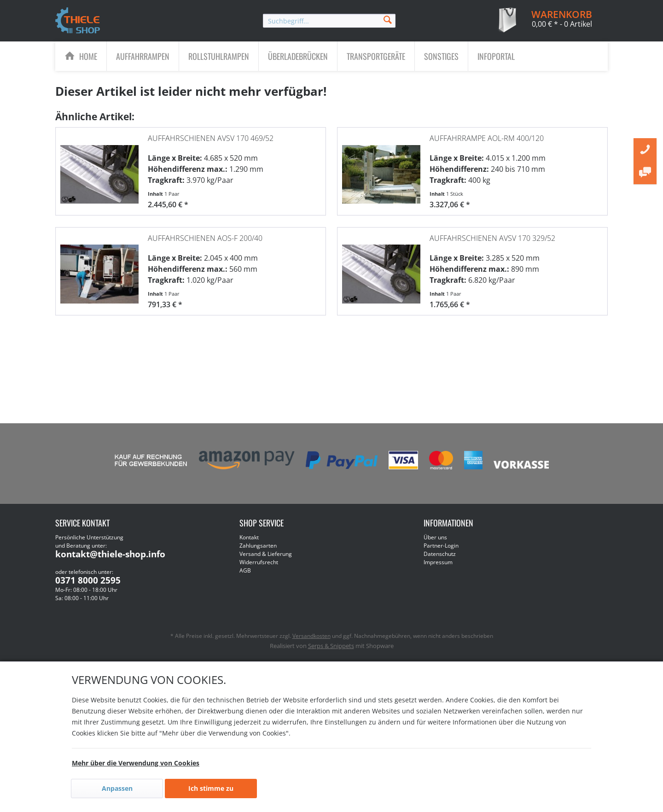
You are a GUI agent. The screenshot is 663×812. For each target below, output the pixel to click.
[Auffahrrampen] (143, 56)
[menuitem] (329, 21)
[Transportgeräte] (376, 56)
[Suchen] (388, 19)
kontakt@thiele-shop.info (110, 554)
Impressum (438, 562)
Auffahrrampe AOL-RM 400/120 (487, 135)
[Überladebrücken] (298, 56)
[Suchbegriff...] (329, 21)
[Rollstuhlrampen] (219, 56)
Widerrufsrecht (259, 562)
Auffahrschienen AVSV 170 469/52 (211, 135)
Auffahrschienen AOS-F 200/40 (205, 235)
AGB (245, 570)
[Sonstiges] (441, 56)
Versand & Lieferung (266, 554)
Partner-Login (441, 546)
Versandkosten (311, 636)
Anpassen (117, 788)
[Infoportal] (496, 56)
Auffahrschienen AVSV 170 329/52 (492, 235)
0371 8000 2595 (88, 580)
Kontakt (249, 537)
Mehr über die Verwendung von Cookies (136, 763)
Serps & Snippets (331, 646)
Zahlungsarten (258, 546)
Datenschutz (440, 554)
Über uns (435, 537)
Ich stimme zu (211, 788)
